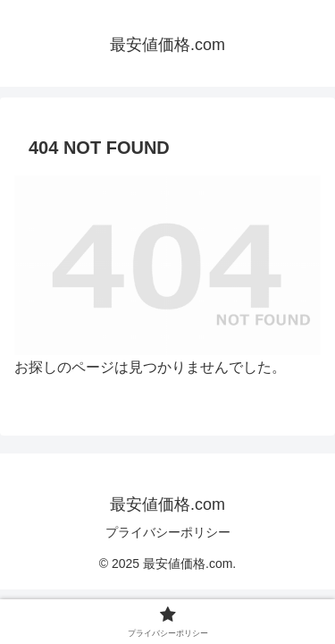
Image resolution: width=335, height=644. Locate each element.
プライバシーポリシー (168, 532)
